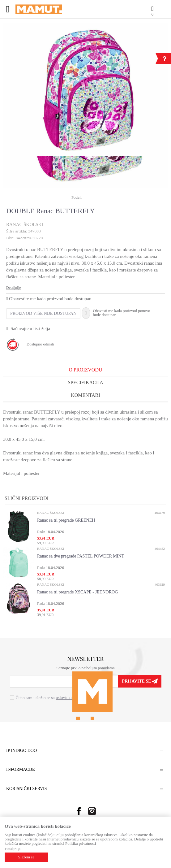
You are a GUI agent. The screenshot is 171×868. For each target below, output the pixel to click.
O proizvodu (86, 370)
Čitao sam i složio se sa (53, 698)
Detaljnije (13, 288)
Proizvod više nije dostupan (43, 313)
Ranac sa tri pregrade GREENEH (66, 520)
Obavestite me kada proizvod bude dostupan (49, 299)
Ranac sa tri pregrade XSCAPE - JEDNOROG (77, 592)
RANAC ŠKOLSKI (25, 224)
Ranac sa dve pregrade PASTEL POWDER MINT (81, 556)
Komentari (85, 395)
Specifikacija (85, 382)
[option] (85, 90)
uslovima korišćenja (73, 698)
